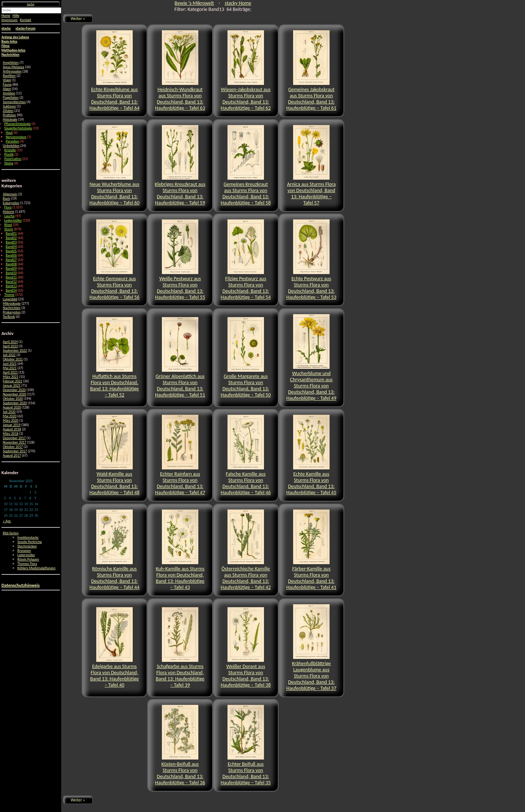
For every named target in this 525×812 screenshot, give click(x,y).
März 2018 (11, 434)
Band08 (11, 264)
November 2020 (15, 394)
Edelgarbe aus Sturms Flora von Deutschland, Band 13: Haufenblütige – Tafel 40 (114, 648)
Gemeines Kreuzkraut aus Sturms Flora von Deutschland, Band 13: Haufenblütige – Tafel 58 (246, 165)
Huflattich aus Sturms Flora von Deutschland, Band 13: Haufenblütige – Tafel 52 (114, 358)
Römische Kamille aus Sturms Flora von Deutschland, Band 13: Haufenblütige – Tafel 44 (114, 550)
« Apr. (7, 521)
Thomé (9, 295)
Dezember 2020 (14, 390)
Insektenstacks (28, 538)
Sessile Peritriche (30, 542)
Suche (31, 4)
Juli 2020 (9, 412)
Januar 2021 (12, 386)
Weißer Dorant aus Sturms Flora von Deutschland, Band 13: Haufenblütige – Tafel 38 (246, 648)
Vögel (7, 80)
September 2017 (15, 451)
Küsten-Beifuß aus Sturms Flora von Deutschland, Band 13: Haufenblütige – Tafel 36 (180, 745)
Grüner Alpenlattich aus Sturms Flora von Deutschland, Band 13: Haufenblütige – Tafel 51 (180, 358)
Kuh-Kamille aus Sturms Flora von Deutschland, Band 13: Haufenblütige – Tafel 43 (180, 550)
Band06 (11, 255)
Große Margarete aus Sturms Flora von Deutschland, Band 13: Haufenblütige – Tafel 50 (246, 358)
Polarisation (13, 159)
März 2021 (11, 377)
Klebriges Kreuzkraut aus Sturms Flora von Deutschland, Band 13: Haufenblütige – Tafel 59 (180, 165)
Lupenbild (10, 299)
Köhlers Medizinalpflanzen (36, 568)
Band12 (11, 282)
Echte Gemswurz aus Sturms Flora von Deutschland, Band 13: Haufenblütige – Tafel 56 (114, 260)
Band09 (11, 269)
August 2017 (12, 456)
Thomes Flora (27, 564)
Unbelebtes (11, 146)
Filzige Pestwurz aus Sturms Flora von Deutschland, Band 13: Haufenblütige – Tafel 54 (246, 260)
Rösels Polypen (28, 559)
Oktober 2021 (13, 359)
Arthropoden (12, 71)
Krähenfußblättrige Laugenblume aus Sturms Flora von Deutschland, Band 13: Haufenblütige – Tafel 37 (311, 648)
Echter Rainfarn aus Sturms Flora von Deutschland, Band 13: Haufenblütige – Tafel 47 (180, 455)
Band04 (11, 247)
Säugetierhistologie (18, 128)
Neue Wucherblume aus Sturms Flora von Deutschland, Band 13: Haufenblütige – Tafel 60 (114, 165)
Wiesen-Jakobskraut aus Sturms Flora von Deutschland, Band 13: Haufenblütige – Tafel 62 (246, 71)
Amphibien (11, 63)
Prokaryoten (12, 312)
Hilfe (16, 16)
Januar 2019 (12, 425)
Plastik (9, 155)
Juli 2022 (9, 355)
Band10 (11, 273)
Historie (9, 212)
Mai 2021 (10, 368)
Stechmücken (27, 546)
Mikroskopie (12, 304)
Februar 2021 (13, 381)
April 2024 (10, 342)
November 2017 (15, 442)
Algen (7, 89)
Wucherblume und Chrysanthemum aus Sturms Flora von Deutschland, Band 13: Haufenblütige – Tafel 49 (311, 358)
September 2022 (15, 351)
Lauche (9, 216)
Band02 (11, 238)
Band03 (11, 242)
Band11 (11, 277)
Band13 (11, 286)
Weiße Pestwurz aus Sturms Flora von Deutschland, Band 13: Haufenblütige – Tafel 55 (180, 260)
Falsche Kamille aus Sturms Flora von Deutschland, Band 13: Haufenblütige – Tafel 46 (246, 455)
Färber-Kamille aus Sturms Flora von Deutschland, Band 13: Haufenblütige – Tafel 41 (311, 550)
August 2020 (12, 407)
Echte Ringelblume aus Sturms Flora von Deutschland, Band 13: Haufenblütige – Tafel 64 (114, 71)
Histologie (10, 120)
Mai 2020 (10, 416)
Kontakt (26, 20)
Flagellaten (11, 98)
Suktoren (9, 106)
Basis (7, 199)
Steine (9, 163)
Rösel (8, 225)
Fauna (7, 85)
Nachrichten (12, 308)
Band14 (11, 290)
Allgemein (10, 194)
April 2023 (10, 346)
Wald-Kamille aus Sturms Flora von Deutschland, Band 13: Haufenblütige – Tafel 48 (114, 455)
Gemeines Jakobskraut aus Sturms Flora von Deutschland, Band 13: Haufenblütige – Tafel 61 (311, 71)
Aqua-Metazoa (13, 67)
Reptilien (9, 76)
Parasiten (13, 141)
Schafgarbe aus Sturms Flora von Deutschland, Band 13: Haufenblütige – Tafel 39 (180, 648)
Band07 (11, 260)
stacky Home (238, 3)
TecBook (9, 317)
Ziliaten (8, 111)
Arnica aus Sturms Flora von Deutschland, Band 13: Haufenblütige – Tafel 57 (311, 165)
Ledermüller (13, 220)
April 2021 (10, 372)
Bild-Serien (11, 533)
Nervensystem (16, 137)
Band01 (11, 234)
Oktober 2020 (13, 399)
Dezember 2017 (14, 438)
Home (6, 16)
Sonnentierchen (14, 102)
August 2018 (12, 429)
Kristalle (10, 150)
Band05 (11, 251)
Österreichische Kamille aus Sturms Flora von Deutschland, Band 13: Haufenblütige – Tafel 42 (246, 550)
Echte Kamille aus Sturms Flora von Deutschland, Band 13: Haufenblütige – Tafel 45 (311, 455)
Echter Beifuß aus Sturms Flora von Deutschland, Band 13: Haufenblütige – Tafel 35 (246, 745)
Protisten (9, 115)
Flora (8, 207)
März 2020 (11, 421)
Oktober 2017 (13, 447)
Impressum (9, 20)
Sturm (9, 229)
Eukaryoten (11, 203)
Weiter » (78, 19)
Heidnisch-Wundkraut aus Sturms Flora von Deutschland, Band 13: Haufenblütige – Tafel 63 (180, 71)
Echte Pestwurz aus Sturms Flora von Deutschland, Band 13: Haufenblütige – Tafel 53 (311, 260)
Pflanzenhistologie (17, 124)
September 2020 (15, 403)
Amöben (9, 93)
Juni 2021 (10, 364)
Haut (9, 133)
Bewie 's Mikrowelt (194, 3)
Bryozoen (24, 551)
